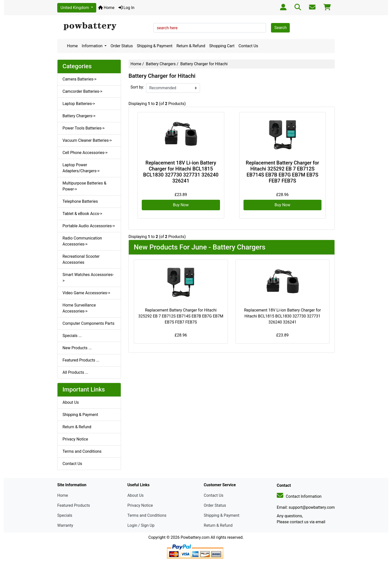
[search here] (210, 28)
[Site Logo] (104, 26)
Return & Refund (191, 46)
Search (280, 28)
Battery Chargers (161, 64)
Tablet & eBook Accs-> (82, 214)
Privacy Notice (75, 439)
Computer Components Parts (88, 323)
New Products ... (77, 348)
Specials (65, 515)
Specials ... (72, 336)
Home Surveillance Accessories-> (79, 308)
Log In (126, 8)
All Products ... (75, 372)
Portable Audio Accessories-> (89, 226)
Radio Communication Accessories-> (82, 241)
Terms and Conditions (82, 451)
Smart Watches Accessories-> (88, 278)
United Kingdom (75, 8)
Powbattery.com (195, 537)
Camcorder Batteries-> (82, 91)
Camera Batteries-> (79, 79)
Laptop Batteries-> (79, 104)
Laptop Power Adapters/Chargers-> (81, 168)
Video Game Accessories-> (86, 293)
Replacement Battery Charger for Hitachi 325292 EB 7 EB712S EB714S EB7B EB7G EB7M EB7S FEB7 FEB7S (282, 172)
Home (106, 8)
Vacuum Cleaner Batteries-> (87, 140)
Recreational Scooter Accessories (81, 259)
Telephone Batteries (80, 201)
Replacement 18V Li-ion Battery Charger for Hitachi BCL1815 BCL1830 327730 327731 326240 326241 (181, 172)
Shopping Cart (222, 46)
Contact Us (248, 46)
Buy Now (181, 205)
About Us (71, 402)
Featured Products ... (81, 360)
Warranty (65, 525)
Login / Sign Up (141, 525)
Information (93, 46)
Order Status (122, 46)
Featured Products (74, 505)
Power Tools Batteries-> (83, 128)
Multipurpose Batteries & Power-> (84, 186)
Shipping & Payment (155, 46)
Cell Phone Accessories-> (85, 153)
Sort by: (137, 87)
